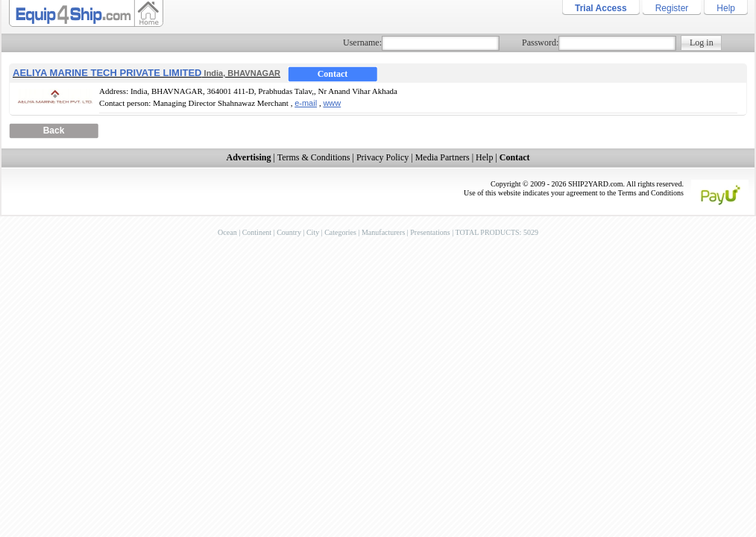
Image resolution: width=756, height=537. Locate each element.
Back (54, 131)
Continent (257, 232)
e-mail (306, 103)
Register (672, 8)
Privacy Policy (382, 157)
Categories (340, 232)
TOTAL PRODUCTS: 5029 (496, 232)
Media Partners (442, 157)
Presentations (430, 232)
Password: (540, 43)
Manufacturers (383, 232)
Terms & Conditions (314, 157)
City (313, 232)
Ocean (227, 232)
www (332, 103)
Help (726, 8)
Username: (362, 43)
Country (289, 232)
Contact (333, 74)
